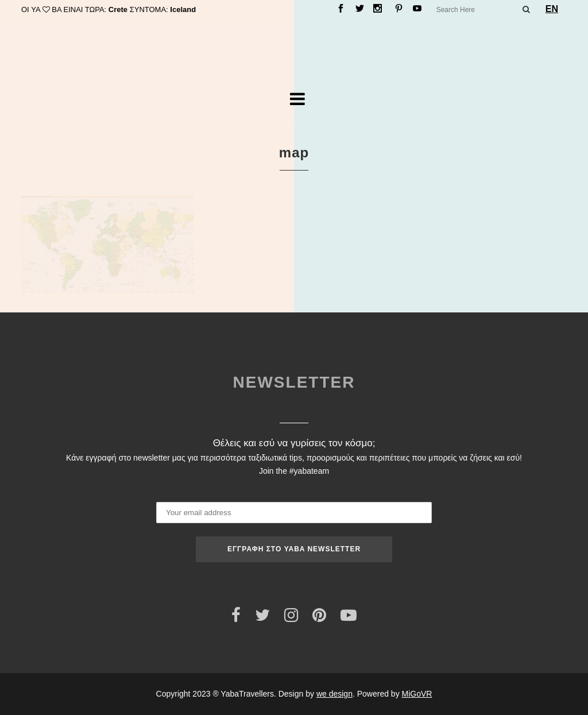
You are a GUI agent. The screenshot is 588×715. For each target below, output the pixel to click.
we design (334, 694)
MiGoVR (417, 694)
